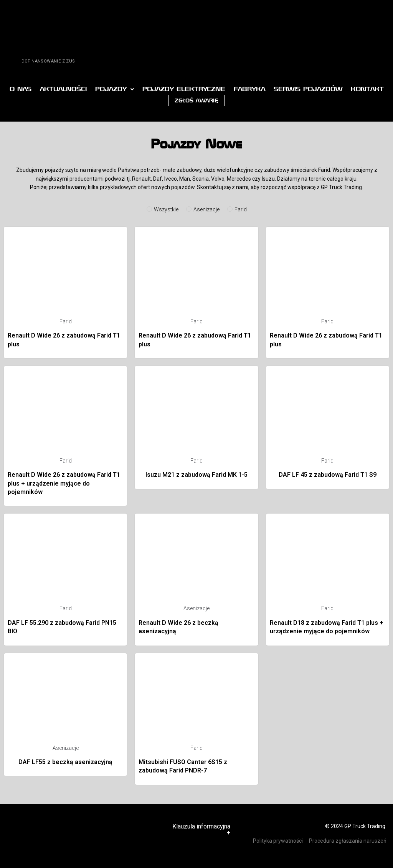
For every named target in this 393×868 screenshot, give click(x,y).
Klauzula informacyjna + (201, 829)
